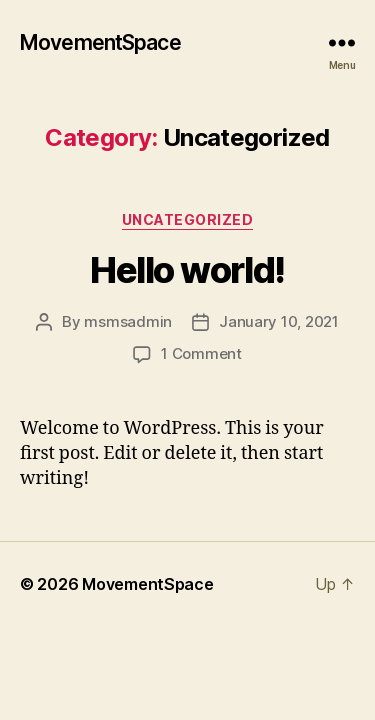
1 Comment (201, 353)
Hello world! (187, 270)
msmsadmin (128, 321)
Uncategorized (188, 219)
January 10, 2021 (279, 321)
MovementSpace (100, 42)
